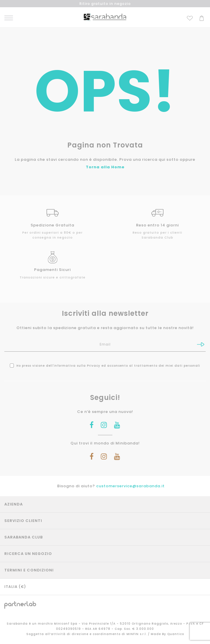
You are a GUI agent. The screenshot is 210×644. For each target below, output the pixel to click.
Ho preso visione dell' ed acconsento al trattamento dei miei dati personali (105, 366)
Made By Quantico (167, 634)
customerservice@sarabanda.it (130, 486)
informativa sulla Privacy (77, 366)
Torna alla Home (105, 167)
